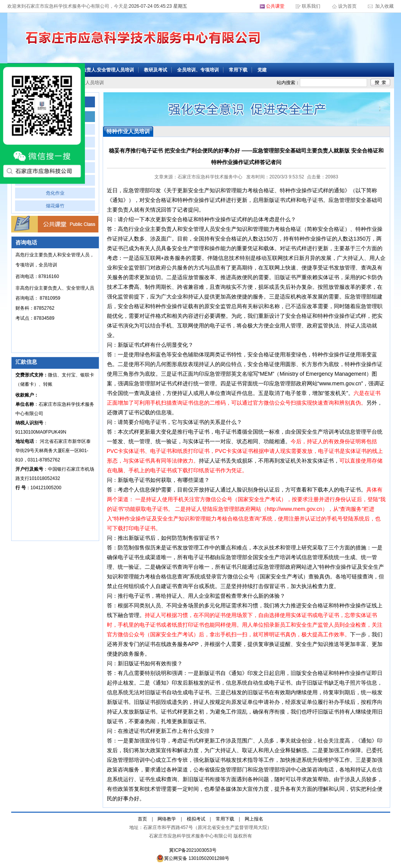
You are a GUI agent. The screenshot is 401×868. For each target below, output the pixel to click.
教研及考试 (156, 70)
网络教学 (167, 819)
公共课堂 (275, 6)
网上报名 (254, 819)
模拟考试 (196, 819)
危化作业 (55, 193)
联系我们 (311, 6)
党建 (262, 70)
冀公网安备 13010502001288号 (193, 858)
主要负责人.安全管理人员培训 (103, 70)
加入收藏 (384, 6)
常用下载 (238, 70)
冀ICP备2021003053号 (193, 850)
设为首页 (348, 6)
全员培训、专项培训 (198, 70)
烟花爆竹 (55, 206)
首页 (142, 819)
